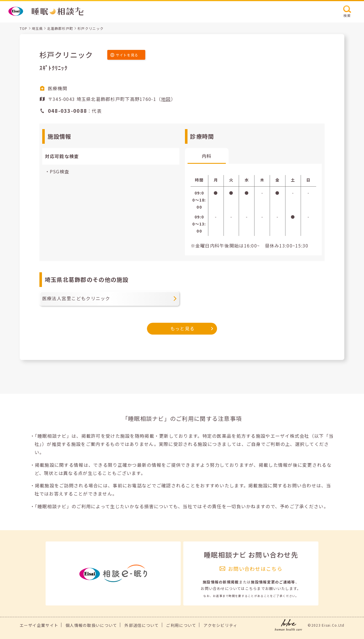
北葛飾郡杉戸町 (60, 28)
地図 (166, 99)
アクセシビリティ (220, 625)
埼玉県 (37, 28)
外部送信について (142, 625)
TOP (24, 28)
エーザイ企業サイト (39, 625)
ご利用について (181, 625)
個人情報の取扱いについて (91, 625)
